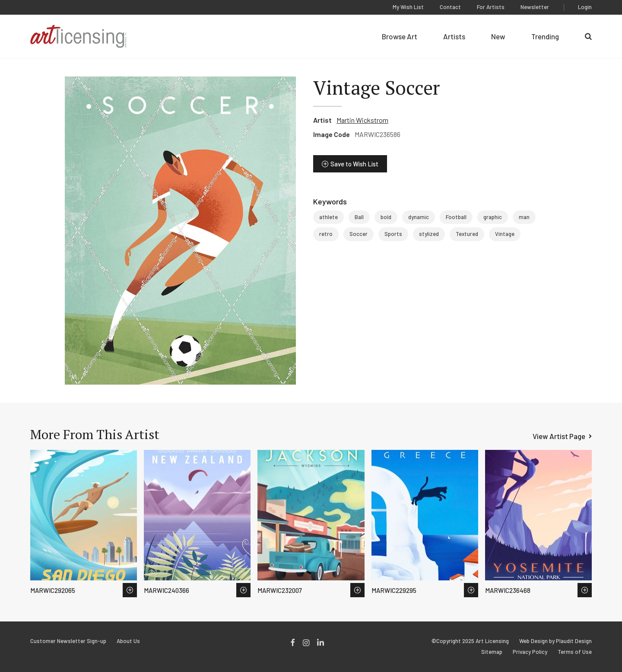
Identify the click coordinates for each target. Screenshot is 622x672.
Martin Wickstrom (362, 120)
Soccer (359, 234)
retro (326, 234)
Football (456, 217)
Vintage (505, 234)
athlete (328, 217)
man (524, 217)
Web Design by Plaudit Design (555, 641)
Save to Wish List (354, 164)
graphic (493, 217)
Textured (467, 234)
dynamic (419, 217)
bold (386, 217)
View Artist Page (559, 436)
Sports (393, 234)
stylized (429, 234)
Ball (359, 217)
